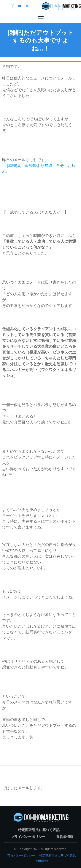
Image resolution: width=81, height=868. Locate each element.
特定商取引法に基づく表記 (57, 855)
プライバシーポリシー (20, 855)
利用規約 (42, 861)
